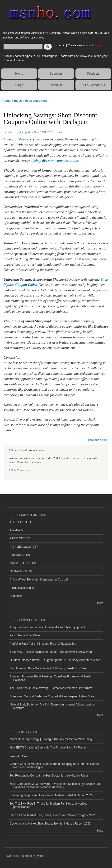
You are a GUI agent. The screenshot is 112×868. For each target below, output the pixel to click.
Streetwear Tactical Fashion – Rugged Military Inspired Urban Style (52, 696)
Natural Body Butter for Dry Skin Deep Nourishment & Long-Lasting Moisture (52, 706)
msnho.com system (33, 856)
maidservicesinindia (22, 588)
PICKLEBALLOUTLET (24, 547)
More (100, 603)
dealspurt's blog (36, 101)
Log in (62, 45)
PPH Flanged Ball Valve (25, 635)
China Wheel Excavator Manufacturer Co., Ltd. (39, 580)
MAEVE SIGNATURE (23, 563)
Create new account (81, 45)
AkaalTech (16, 530)
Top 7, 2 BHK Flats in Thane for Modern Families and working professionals (49, 805)
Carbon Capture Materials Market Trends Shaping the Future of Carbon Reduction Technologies (55, 766)
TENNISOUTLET (21, 522)
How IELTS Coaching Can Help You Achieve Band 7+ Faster (48, 748)
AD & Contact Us (93, 85)
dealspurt (25, 132)
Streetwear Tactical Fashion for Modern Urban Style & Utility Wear (51, 652)
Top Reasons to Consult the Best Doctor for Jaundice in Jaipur (49, 776)
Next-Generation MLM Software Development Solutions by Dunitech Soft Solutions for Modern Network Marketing (56, 786)
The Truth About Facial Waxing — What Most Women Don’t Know (51, 688)
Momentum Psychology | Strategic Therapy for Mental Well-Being (51, 739)
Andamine (16, 596)
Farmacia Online (20, 555)
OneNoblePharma (21, 571)
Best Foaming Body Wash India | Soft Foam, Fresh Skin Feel (48, 668)
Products (93, 74)
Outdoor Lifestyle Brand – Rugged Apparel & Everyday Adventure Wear (55, 660)
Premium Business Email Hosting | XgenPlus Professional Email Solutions (50, 678)
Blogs (19, 85)
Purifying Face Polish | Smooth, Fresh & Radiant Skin (43, 644)
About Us (56, 85)
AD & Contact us (19, 470)
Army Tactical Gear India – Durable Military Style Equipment (47, 627)
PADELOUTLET (20, 538)
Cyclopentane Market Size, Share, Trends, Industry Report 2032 (50, 824)
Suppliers (56, 74)
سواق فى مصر (19, 756)
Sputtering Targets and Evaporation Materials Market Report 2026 (51, 795)
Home (19, 74)
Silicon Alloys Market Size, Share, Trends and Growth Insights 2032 (52, 815)
